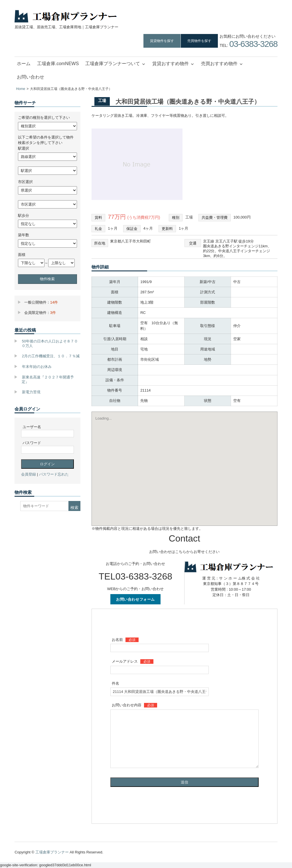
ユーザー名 (32, 427)
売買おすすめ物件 (219, 64)
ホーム (24, 64)
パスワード (32, 443)
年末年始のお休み (37, 367)
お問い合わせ (31, 77)
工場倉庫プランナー (52, 852)
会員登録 (29, 474)
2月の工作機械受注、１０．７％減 (51, 356)
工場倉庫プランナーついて (113, 64)
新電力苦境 (31, 392)
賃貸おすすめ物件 (171, 64)
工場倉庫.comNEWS (58, 64)
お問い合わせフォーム (135, 599)
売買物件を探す (199, 41)
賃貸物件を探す (162, 41)
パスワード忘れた (54, 474)
